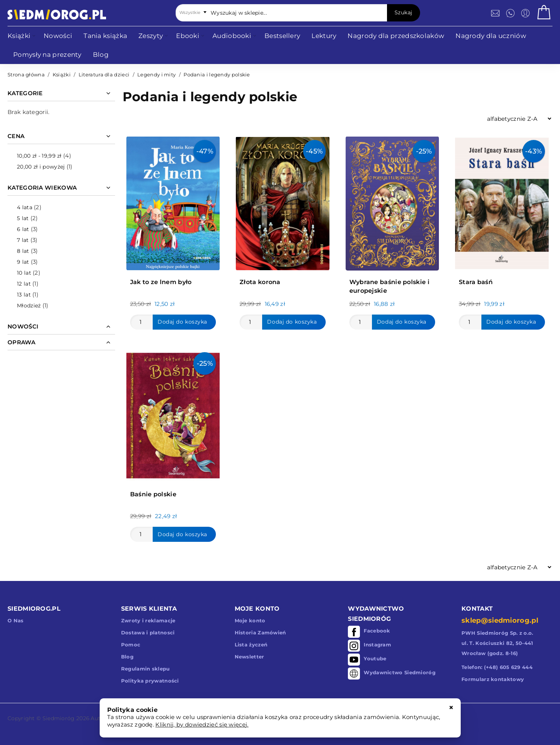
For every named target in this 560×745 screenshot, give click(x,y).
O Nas (16, 620)
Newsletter (250, 657)
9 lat (23, 262)
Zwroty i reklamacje (148, 620)
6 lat (23, 229)
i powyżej (41, 167)
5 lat (23, 218)
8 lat (23, 251)
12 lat (24, 284)
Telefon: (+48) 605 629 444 (497, 667)
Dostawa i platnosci (148, 632)
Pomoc (131, 645)
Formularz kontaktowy (493, 679)
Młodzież (29, 306)
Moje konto (250, 620)
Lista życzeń (251, 645)
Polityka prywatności (150, 681)
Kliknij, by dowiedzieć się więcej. (202, 724)
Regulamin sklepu (146, 669)
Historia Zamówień (260, 632)
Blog (127, 657)
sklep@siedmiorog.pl (500, 620)
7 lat (23, 240)
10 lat (24, 273)
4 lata (25, 207)
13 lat (24, 295)
